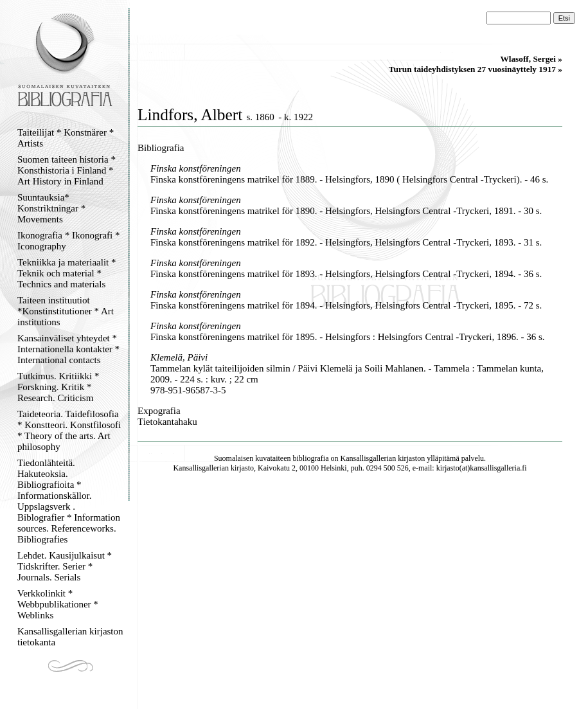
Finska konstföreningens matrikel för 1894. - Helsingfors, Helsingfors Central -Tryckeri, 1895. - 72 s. (346, 305)
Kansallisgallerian (369, 458)
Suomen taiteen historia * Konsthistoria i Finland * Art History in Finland (67, 170)
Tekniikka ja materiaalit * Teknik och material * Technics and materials (67, 273)
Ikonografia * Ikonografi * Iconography (69, 241)
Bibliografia (161, 148)
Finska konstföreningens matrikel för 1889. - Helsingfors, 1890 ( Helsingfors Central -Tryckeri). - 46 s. (349, 179)
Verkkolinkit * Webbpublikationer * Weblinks (58, 604)
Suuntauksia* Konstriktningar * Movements (51, 208)
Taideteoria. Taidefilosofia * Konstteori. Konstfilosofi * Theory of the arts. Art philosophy (69, 430)
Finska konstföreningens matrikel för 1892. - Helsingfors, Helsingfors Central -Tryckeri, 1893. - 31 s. (346, 242)
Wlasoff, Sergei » (531, 59)
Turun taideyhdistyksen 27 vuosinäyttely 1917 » (476, 69)
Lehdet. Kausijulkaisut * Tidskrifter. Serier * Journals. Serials (65, 566)
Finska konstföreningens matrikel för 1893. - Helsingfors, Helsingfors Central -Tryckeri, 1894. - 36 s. (346, 274)
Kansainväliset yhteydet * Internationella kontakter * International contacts (68, 349)
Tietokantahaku (167, 422)
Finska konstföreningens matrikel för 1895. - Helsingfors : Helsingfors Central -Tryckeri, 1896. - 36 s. (348, 337)
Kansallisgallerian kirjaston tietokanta (70, 637)
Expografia (159, 411)
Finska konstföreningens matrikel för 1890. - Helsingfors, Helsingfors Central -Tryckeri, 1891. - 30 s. (346, 211)
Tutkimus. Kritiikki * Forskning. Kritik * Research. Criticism (58, 387)
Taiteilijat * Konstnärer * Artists (66, 138)
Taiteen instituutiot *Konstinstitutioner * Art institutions (66, 311)
